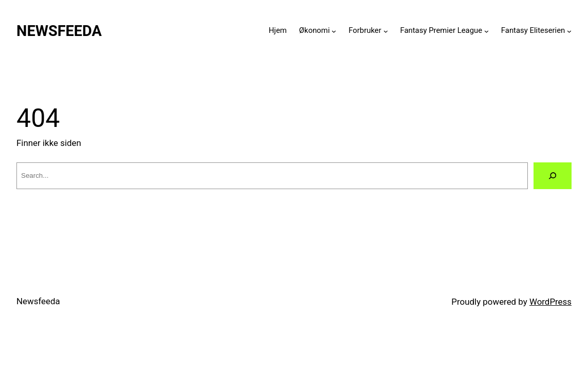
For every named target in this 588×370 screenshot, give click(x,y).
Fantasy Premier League (441, 30)
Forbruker (365, 30)
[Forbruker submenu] (386, 31)
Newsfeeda (59, 31)
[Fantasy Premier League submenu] (486, 31)
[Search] (553, 176)
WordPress (550, 302)
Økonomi (315, 30)
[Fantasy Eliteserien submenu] (569, 31)
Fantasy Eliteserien (533, 30)
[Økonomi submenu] (334, 31)
